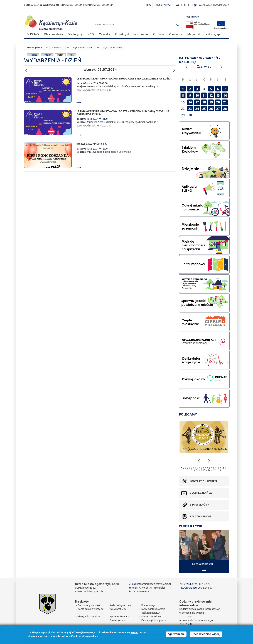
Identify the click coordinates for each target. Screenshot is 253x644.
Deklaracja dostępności (154, 620)
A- (185, 5)
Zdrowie (159, 34)
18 (204, 102)
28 (225, 109)
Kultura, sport (215, 34)
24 (197, 109)
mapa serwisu (193, 17)
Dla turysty (75, 34)
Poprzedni (27, 69)
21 (225, 102)
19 (211, 102)
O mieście (176, 34)
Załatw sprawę (200, 516)
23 (190, 109)
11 (204, 95)
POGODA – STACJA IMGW (76, 5)
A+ (178, 5)
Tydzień (47, 55)
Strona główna (35, 48)
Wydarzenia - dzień (83, 48)
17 (197, 102)
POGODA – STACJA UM (102, 5)
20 (218, 102)
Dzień (60, 55)
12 (211, 95)
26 (211, 109)
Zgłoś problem (118, 609)
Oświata (104, 34)
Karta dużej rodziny (120, 605)
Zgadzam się (176, 634)
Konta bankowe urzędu (91, 609)
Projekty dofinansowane (131, 34)
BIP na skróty (199, 505)
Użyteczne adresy (151, 616)
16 (190, 102)
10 (197, 95)
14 (225, 95)
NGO (91, 34)
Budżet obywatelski (89, 605)
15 (204, 470)
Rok (72, 55)
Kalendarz (57, 48)
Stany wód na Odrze (89, 616)
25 (204, 109)
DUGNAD (33, 34)
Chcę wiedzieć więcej (206, 634)
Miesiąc (33, 55)
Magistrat (194, 34)
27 (218, 109)
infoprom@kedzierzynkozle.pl (154, 584)
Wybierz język (163, 5)
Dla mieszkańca (201, 493)
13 (218, 95)
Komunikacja (148, 605)
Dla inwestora (53, 34)
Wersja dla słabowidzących (214, 5)
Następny (175, 69)
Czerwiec (204, 66)
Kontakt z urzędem (203, 481)
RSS (149, 5)
